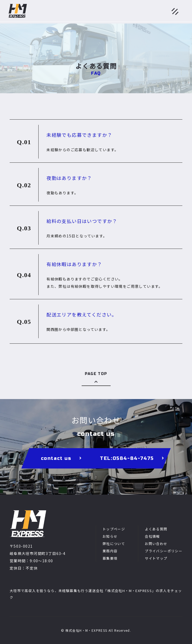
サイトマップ (156, 558)
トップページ (114, 529)
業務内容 (110, 551)
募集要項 (110, 558)
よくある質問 (156, 529)
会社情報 (152, 536)
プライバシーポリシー (164, 551)
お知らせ (110, 536)
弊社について (114, 544)
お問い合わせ (156, 544)
